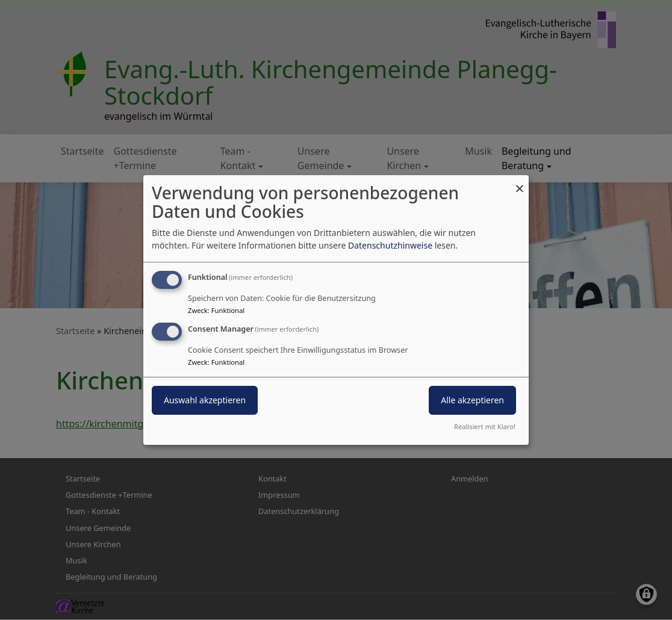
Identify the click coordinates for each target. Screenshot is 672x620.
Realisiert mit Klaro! (485, 426)
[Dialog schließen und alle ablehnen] (520, 183)
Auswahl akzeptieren (205, 400)
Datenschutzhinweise (390, 245)
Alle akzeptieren (472, 400)
